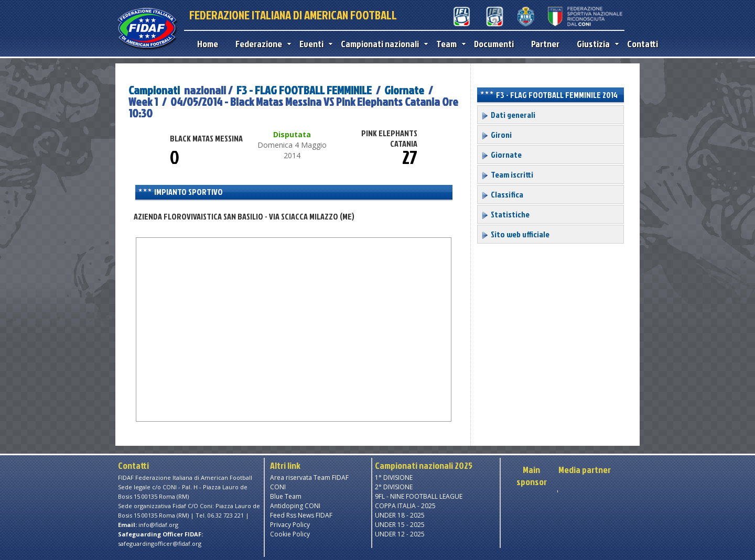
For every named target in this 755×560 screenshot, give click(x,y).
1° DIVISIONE (394, 477)
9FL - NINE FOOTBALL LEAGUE (419, 496)
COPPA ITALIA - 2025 (405, 506)
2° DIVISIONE (394, 487)
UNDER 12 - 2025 (400, 534)
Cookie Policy (290, 534)
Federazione (261, 44)
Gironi (496, 135)
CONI (278, 487)
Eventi (314, 44)
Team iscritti (507, 174)
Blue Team (286, 496)
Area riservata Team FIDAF (309, 477)
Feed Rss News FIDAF (301, 515)
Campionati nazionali (382, 44)
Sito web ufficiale (515, 234)
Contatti (643, 44)
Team (449, 44)
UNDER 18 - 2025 (400, 515)
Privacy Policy (290, 525)
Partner (545, 44)
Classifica (502, 194)
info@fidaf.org (158, 525)
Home (208, 44)
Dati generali (508, 115)
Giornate (404, 90)
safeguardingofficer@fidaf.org (160, 543)
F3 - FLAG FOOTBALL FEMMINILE (305, 90)
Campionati (154, 90)
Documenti (494, 44)
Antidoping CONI (295, 506)
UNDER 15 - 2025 (400, 525)
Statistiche (505, 214)
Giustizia (595, 44)
